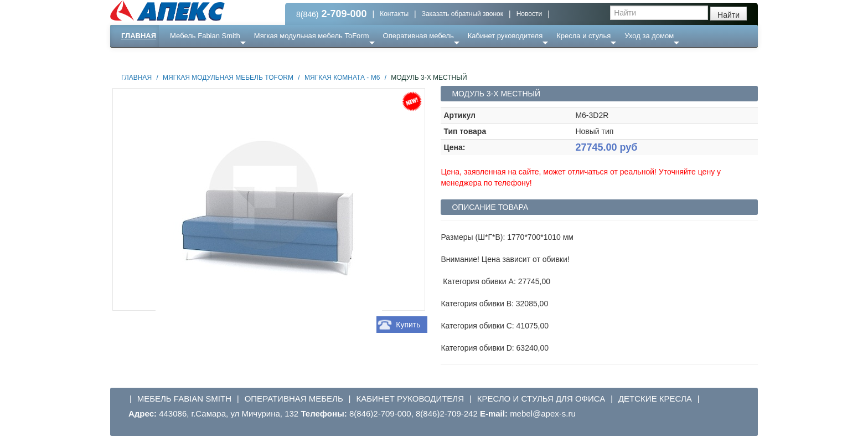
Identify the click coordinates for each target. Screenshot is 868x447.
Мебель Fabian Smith (205, 36)
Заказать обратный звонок (463, 14)
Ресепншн (230, 58)
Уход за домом (649, 36)
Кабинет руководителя (505, 36)
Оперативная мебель (418, 36)
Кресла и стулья (583, 36)
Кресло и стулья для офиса (541, 399)
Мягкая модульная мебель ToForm (312, 36)
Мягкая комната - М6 (342, 78)
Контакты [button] (394, 14)
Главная (139, 36)
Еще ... (188, 58)
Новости (529, 14)
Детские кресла (655, 399)
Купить (408, 325)
